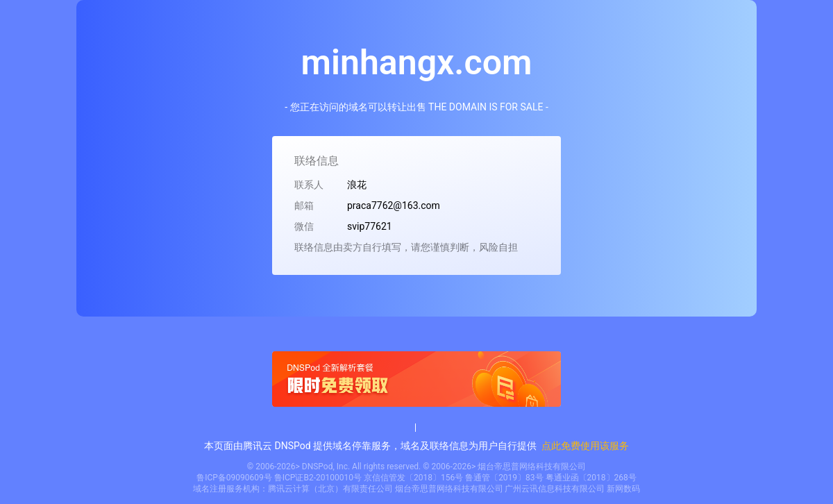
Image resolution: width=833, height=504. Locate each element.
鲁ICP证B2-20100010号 (318, 478)
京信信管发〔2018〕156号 (413, 478)
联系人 (309, 185)
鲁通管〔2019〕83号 (504, 478)
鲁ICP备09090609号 (234, 478)
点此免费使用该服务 (585, 446)
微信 (304, 226)
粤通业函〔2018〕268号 (591, 478)
